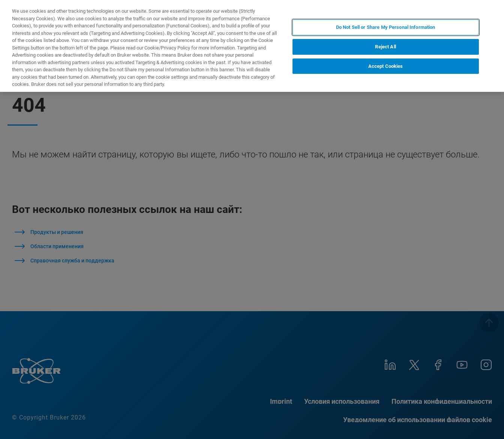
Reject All (385, 47)
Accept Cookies (386, 66)
